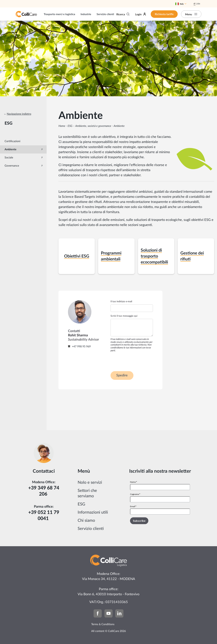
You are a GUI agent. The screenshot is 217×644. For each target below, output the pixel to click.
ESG (81, 504)
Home (62, 126)
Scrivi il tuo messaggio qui (124, 316)
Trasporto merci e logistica (59, 14)
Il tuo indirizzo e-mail (121, 302)
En (199, 4)
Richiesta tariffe (164, 14)
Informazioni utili (93, 512)
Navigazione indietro (19, 114)
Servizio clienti (105, 14)
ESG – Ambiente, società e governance (89, 126)
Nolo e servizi (90, 483)
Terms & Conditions (103, 624)
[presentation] (136, 361)
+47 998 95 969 (81, 347)
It (195, 4)
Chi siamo (86, 521)
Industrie (86, 14)
